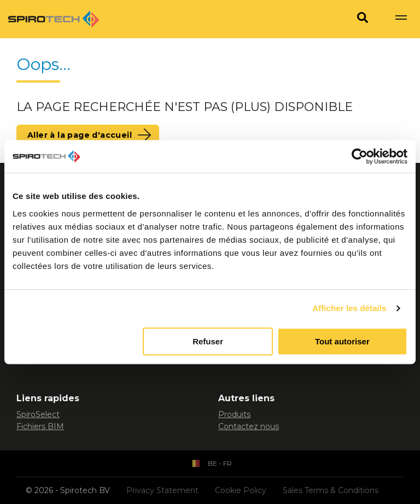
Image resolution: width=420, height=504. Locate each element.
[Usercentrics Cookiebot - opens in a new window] (360, 156)
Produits (234, 414)
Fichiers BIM (40, 426)
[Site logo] (54, 19)
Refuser (208, 341)
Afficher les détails (349, 308)
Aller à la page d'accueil (80, 135)
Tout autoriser (342, 341)
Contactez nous (249, 426)
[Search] (363, 19)
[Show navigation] (401, 19)
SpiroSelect (38, 414)
